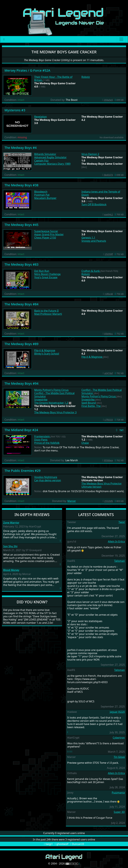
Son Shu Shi (10, 546)
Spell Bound (89, 403)
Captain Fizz (41, 161)
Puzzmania (118, 793)
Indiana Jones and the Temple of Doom (101, 193)
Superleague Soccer (46, 231)
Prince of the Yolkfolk (47, 443)
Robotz (86, 77)
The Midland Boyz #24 (21, 430)
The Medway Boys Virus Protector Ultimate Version (102, 485)
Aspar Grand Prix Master (49, 234)
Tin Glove (119, 757)
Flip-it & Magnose (45, 350)
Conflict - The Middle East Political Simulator (54, 395)
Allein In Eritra (116, 541)
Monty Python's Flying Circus (51, 390)
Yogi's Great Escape (46, 277)
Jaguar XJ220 (117, 712)
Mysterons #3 (15, 110)
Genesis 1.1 (88, 238)
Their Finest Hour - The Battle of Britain (53, 79)
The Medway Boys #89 (21, 344)
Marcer (72, 501)
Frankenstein (42, 436)
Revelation (40, 117)
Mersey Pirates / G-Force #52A (27, 70)
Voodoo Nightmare (46, 477)
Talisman (120, 561)
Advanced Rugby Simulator (50, 157)
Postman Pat (42, 195)
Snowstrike (41, 400)
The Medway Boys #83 (21, 264)
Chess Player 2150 (45, 238)
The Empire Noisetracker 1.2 (51, 403)
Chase (85, 443)
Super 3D (119, 812)
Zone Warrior (11, 523)
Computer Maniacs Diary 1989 (52, 164)
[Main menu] (121, 39)
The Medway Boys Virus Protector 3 (55, 412)
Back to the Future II (46, 311)
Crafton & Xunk (91, 271)
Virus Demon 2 (90, 154)
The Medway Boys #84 (21, 304)
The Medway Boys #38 (21, 185)
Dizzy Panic (41, 440)
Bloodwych (41, 192)
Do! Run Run (42, 271)
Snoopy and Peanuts (94, 241)
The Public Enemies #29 (22, 471)
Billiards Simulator (45, 154)
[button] (119, 430)
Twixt (122, 522)
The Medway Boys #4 (21, 148)
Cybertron (119, 738)
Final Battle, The (91, 406)
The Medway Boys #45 (21, 225)
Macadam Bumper (45, 198)
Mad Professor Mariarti (48, 314)
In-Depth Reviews (32, 515)
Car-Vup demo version (48, 480)
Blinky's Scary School (47, 354)
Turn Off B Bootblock (94, 204)
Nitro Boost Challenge (47, 274)
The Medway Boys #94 (21, 383)
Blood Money (11, 570)
